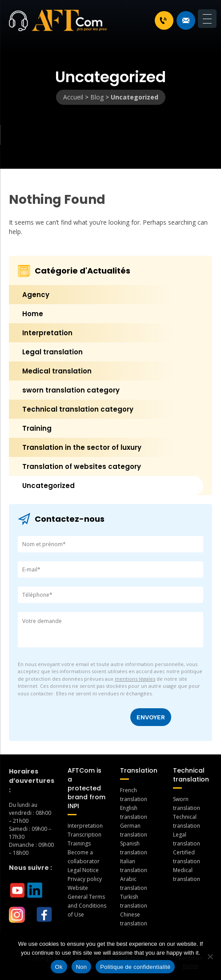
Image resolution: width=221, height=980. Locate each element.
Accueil (73, 97)
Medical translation (57, 371)
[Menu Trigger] (207, 19)
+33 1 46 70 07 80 (163, 20)
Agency (36, 295)
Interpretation (47, 333)
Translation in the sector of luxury (82, 447)
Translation (139, 770)
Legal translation (52, 352)
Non (82, 967)
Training (37, 428)
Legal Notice (83, 870)
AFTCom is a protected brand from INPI (86, 788)
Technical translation (191, 775)
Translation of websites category (82, 466)
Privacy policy (85, 879)
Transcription (84, 835)
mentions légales (135, 679)
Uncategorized (48, 486)
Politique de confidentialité (135, 967)
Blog (97, 97)
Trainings (79, 843)
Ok (59, 967)
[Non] (210, 956)
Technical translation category (78, 409)
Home (33, 314)
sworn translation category (71, 390)
